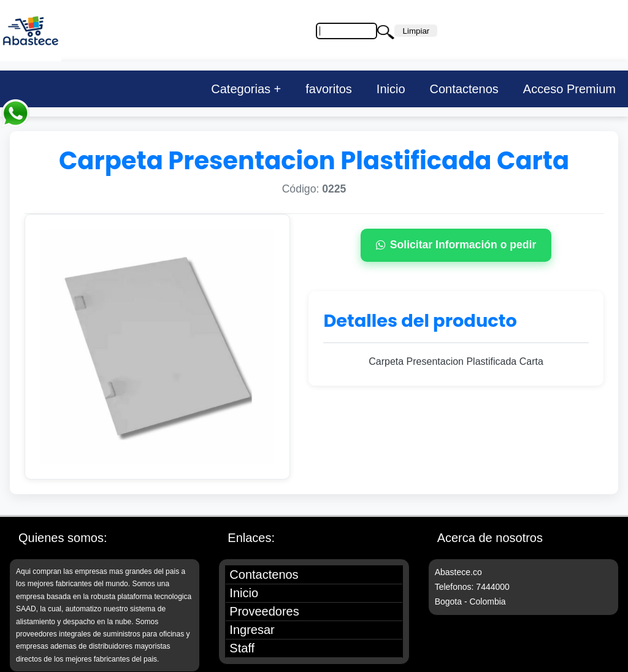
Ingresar (252, 630)
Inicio (391, 89)
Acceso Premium (569, 89)
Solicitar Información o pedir (456, 245)
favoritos (329, 89)
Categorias (241, 89)
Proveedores (264, 611)
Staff (242, 648)
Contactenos (464, 89)
